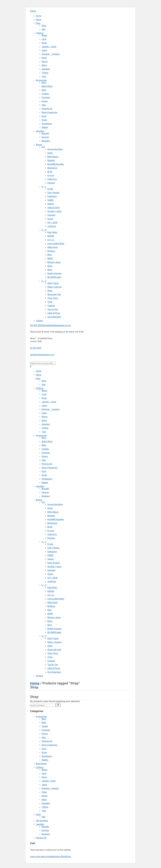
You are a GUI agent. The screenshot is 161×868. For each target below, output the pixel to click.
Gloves (45, 101)
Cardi (44, 39)
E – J (44, 187)
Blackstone (52, 168)
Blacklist (51, 160)
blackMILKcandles (56, 164)
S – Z (44, 281)
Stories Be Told (54, 294)
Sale (44, 29)
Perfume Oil (47, 109)
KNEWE (51, 236)
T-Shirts (45, 73)
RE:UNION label (54, 277)
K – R (44, 230)
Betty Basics (53, 157)
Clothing (40, 33)
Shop (38, 23)
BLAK (50, 172)
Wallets (45, 127)
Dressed (51, 183)
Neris (50, 270)
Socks (44, 120)
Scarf (44, 116)
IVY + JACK (52, 223)
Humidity (51, 215)
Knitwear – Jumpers (51, 54)
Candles (45, 94)
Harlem (51, 204)
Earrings (45, 137)
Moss (50, 266)
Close (33, 11)
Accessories (41, 80)
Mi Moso (51, 251)
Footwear (46, 97)
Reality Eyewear (54, 273)
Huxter (50, 219)
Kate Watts (52, 232)
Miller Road (52, 247)
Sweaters (46, 69)
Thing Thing (53, 298)
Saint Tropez (53, 283)
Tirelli (50, 302)
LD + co (51, 240)
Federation (52, 196)
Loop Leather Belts (56, 244)
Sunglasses (47, 124)
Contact (39, 321)
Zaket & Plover (54, 313)
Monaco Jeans (54, 262)
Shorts (45, 62)
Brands (39, 145)
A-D (43, 147)
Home (39, 16)
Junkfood (52, 226)
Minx (50, 255)
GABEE (50, 200)
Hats (44, 105)
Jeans (44, 50)
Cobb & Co (52, 179)
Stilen (50, 291)
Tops (44, 76)
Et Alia (50, 189)
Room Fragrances (50, 112)
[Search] (58, 705)
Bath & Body (47, 86)
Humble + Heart (54, 211)
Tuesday (51, 306)
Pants (44, 58)
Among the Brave (55, 149)
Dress (44, 43)
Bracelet (45, 133)
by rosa (51, 175)
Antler (50, 153)
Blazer (44, 35)
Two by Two (53, 309)
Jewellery (40, 131)
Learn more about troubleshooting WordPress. (51, 856)
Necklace (46, 141)
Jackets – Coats (49, 47)
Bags (44, 83)
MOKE (50, 258)
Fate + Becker (53, 193)
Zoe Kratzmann (54, 317)
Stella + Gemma (55, 287)
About (39, 20)
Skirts (44, 65)
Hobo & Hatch (54, 208)
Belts (44, 90)
